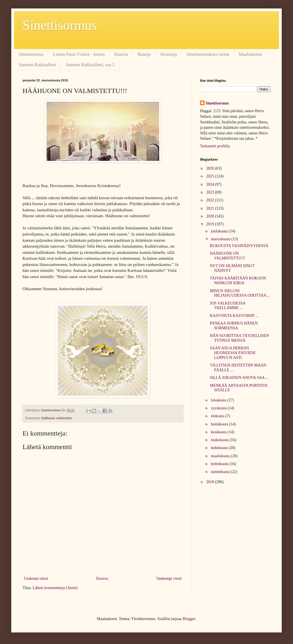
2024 (211, 184)
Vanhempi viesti (169, 579)
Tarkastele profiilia (215, 146)
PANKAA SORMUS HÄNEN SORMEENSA (234, 326)
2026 (211, 168)
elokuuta (218, 416)
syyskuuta (219, 408)
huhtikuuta (220, 448)
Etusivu (121, 54)
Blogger (189, 619)
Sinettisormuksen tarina (208, 54)
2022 (211, 200)
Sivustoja (168, 54)
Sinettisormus (60, 25)
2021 (211, 208)
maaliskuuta (221, 456)
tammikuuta (221, 472)
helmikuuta (220, 464)
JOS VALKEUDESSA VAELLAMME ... (228, 306)
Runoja (144, 54)
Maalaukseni (250, 54)
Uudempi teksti (36, 579)
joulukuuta (220, 231)
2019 (211, 224)
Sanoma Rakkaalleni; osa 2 (90, 65)
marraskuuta (221, 239)
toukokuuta (220, 440)
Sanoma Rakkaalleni (37, 65)
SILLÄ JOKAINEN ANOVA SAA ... (239, 378)
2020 (211, 216)
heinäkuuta (220, 424)
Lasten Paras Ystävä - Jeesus (79, 54)
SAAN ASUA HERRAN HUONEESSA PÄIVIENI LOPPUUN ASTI (233, 353)
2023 (211, 192)
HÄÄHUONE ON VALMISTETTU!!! (227, 256)
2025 (211, 176)
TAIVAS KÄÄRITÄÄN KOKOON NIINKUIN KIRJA (238, 281)
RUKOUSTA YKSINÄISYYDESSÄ (239, 246)
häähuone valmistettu (56, 418)
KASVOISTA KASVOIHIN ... (234, 316)
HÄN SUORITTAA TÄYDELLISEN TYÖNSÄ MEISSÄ (239, 338)
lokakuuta (219, 400)
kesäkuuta (219, 432)
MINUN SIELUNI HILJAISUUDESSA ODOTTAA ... (240, 293)
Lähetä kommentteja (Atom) (55, 588)
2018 (211, 482)
